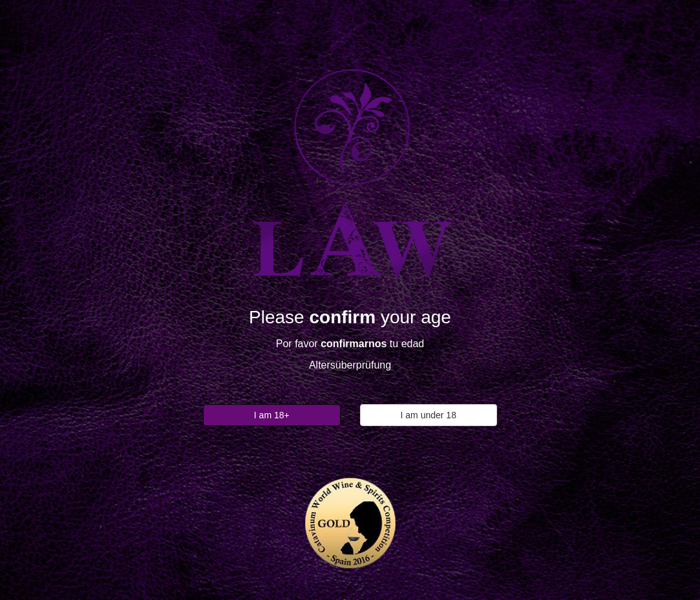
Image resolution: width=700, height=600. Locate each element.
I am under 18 (429, 415)
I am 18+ (272, 415)
